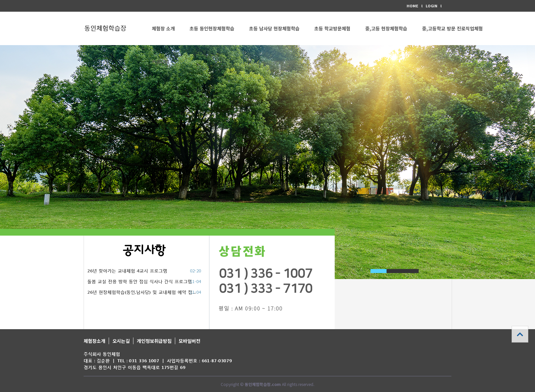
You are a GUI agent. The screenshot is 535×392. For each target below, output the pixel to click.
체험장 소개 (163, 28)
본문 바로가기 (0, 0)
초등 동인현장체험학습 (212, 28)
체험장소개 (94, 341)
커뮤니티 (160, 62)
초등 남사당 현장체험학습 (274, 28)
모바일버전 (189, 341)
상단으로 (520, 334)
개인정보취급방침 (154, 341)
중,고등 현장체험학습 (386, 28)
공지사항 (144, 250)
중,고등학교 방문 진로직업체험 (452, 28)
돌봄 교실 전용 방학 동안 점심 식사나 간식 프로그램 (140, 282)
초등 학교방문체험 (332, 28)
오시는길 (121, 341)
